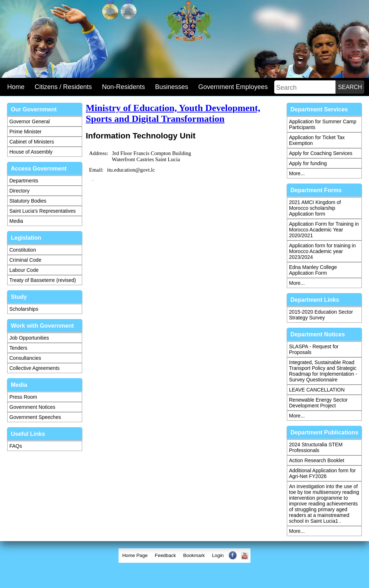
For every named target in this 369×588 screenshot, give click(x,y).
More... (297, 173)
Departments (24, 181)
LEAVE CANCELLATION (317, 390)
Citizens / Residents (63, 87)
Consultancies (25, 358)
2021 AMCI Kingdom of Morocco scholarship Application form (315, 208)
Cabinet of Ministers (32, 142)
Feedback (166, 555)
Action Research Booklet (317, 460)
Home (16, 87)
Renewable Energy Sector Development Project (318, 403)
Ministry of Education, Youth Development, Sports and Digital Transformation (173, 113)
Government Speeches (35, 417)
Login (218, 555)
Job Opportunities (29, 338)
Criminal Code (25, 260)
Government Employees (233, 87)
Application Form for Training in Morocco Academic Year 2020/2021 (324, 230)
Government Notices (32, 407)
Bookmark (194, 555)
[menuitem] (135, 556)
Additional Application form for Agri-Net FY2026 (322, 473)
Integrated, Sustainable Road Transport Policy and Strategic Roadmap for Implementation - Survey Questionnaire (323, 371)
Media (16, 221)
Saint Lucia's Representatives (43, 211)
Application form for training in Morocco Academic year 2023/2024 (322, 251)
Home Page (135, 555)
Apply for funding (308, 163)
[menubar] (184, 556)
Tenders (18, 348)
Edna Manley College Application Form (313, 270)
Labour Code (24, 270)
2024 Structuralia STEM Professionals (316, 447)
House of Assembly (31, 152)
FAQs (16, 446)
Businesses (172, 87)
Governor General (30, 121)
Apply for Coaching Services (321, 153)
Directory (19, 191)
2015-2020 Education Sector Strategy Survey (321, 315)
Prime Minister (25, 132)
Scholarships (24, 309)
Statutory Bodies (28, 201)
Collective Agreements (34, 368)
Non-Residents (123, 87)
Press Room (23, 397)
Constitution (23, 250)
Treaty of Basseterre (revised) (43, 280)
